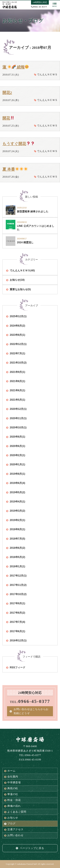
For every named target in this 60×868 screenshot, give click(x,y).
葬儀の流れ (12, 806)
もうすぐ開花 (18, 144)
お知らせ (11, 818)
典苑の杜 (11, 788)
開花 (8, 118)
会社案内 (11, 777)
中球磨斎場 (12, 783)
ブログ (10, 824)
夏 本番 (15, 169)
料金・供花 (12, 800)
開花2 (7, 93)
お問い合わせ (14, 835)
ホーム (10, 771)
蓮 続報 (16, 67)
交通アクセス (14, 829)
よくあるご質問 (15, 812)
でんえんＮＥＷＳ (47, 74)
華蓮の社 (11, 794)
